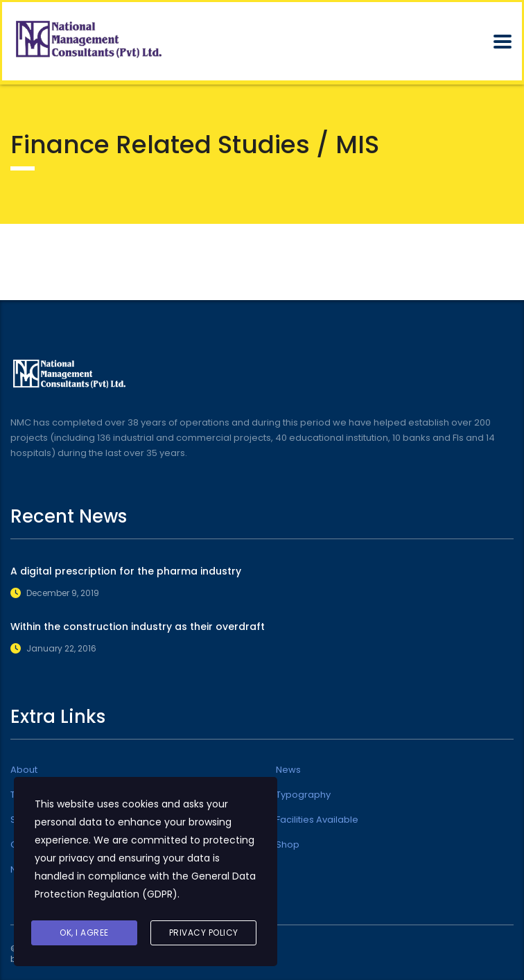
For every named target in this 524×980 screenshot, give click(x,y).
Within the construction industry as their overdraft (138, 627)
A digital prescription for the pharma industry (126, 571)
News (288, 770)
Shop (288, 845)
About (24, 770)
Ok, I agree (84, 933)
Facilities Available (317, 820)
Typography (303, 795)
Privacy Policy (204, 933)
